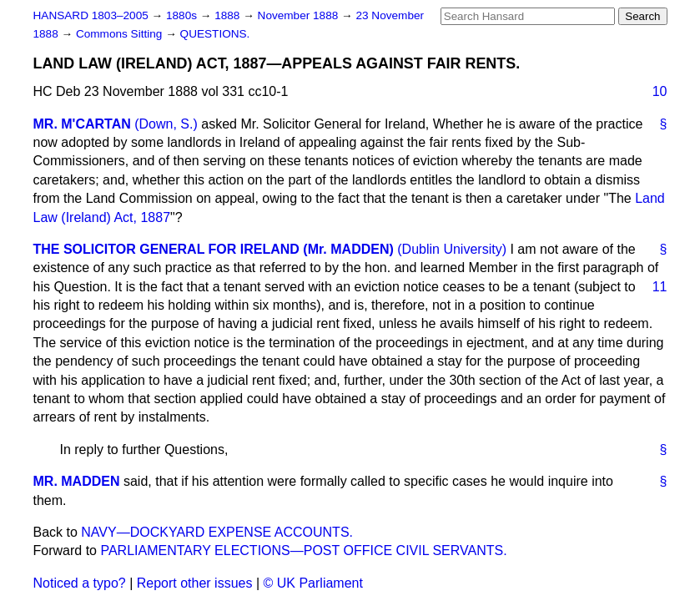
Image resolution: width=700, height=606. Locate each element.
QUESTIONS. (215, 34)
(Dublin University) (452, 249)
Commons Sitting (121, 34)
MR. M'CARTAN (82, 124)
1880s (183, 15)
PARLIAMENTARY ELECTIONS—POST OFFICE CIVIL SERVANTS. (303, 550)
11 (660, 287)
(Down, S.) (166, 124)
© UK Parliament (313, 583)
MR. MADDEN (77, 481)
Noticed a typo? (80, 583)
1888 (229, 15)
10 (660, 91)
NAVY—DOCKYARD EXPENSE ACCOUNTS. (217, 532)
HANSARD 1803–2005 (91, 15)
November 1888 (300, 15)
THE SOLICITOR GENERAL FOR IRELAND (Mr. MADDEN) (214, 249)
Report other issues (195, 583)
